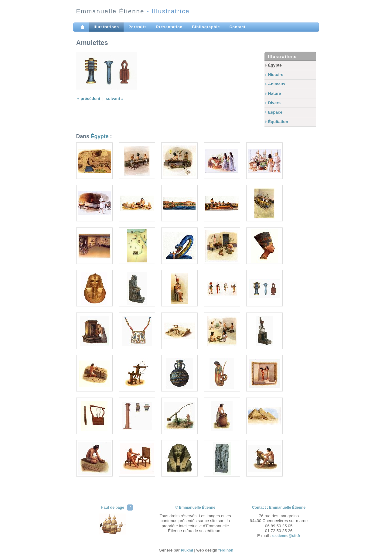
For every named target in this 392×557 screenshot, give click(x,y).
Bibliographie (206, 27)
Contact (238, 27)
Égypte (275, 65)
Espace (275, 112)
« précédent (89, 99)
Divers (274, 103)
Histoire (276, 75)
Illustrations (107, 27)
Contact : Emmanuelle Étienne (279, 507)
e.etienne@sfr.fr (286, 536)
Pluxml (187, 550)
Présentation (169, 27)
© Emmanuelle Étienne (195, 507)
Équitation (278, 122)
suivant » (115, 99)
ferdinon (226, 550)
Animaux (277, 84)
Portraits (138, 27)
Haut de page (112, 507)
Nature (275, 93)
